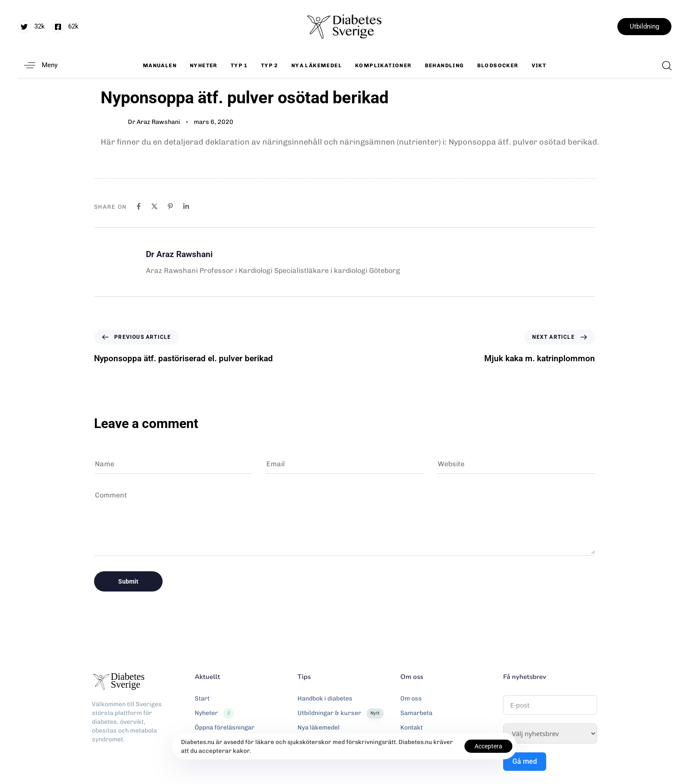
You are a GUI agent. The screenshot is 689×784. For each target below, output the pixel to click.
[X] (154, 206)
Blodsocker (498, 65)
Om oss (411, 699)
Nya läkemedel (317, 65)
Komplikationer (383, 65)
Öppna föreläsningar (225, 728)
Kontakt (412, 728)
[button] (38, 65)
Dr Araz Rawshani (154, 122)
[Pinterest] (170, 206)
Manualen (160, 65)
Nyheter (204, 65)
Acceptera (488, 746)
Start (202, 699)
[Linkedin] (186, 206)
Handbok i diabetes (325, 699)
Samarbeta (416, 713)
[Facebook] (139, 206)
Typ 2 (270, 65)
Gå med (525, 761)
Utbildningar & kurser (341, 713)
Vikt (539, 65)
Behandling (444, 65)
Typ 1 (239, 65)
